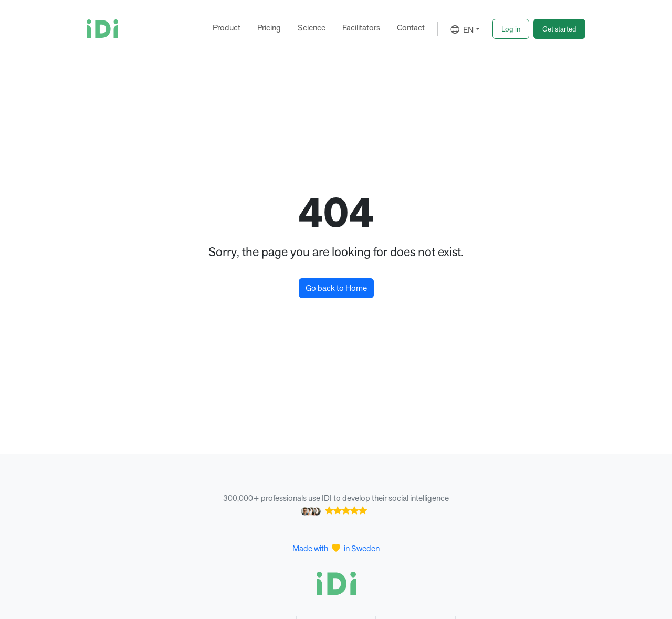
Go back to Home (336, 288)
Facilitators (361, 28)
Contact (411, 28)
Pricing (269, 28)
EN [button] (462, 30)
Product (227, 28)
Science (312, 28)
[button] (511, 29)
